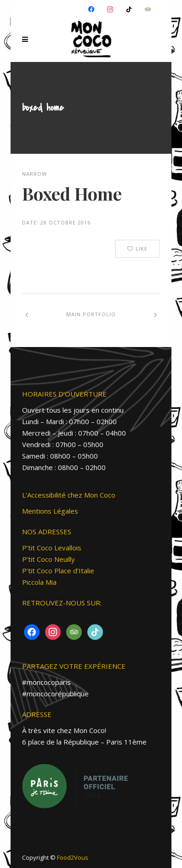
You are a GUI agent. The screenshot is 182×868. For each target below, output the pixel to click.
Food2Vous (73, 857)
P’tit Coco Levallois (52, 548)
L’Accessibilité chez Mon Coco (69, 495)
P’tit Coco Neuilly (48, 559)
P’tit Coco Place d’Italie (58, 571)
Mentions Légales (50, 511)
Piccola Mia (39, 582)
